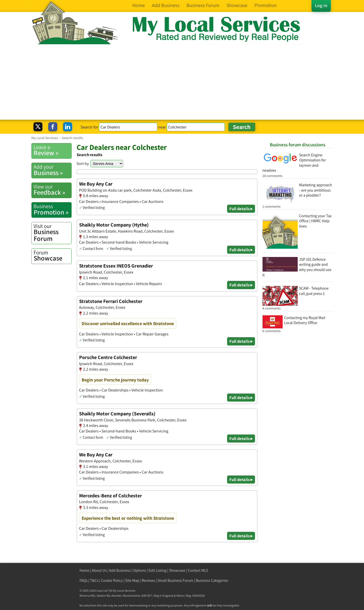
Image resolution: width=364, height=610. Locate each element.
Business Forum (53, 233)
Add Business (120, 570)
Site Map (132, 580)
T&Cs (94, 580)
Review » (53, 150)
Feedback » (53, 190)
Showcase (53, 256)
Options (140, 570)
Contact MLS (198, 570)
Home (85, 570)
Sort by (83, 163)
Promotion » (53, 209)
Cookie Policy (112, 580)
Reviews (148, 580)
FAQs (84, 580)
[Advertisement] (182, 82)
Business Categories (212, 580)
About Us (99, 570)
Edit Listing (158, 570)
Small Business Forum (175, 580)
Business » (53, 170)
